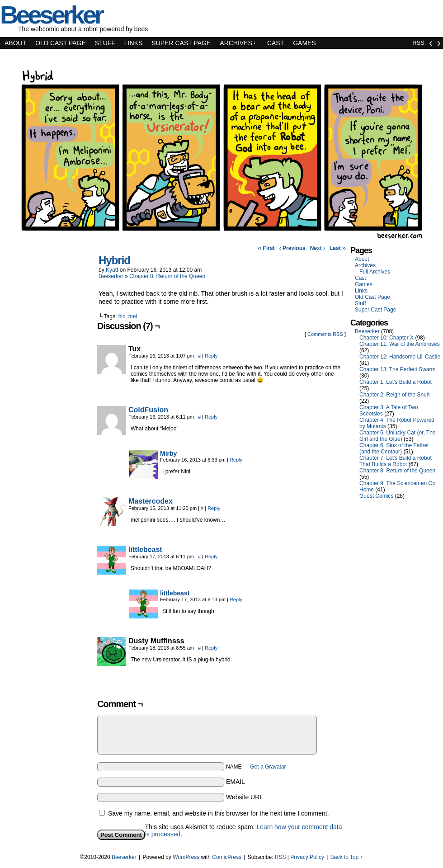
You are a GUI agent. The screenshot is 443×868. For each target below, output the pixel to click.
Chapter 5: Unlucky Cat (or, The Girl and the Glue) (398, 436)
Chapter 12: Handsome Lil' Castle (400, 357)
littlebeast (145, 550)
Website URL (245, 797)
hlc (122, 316)
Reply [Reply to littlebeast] (211, 557)
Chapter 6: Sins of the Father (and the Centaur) (394, 448)
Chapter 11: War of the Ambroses (400, 344)
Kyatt (112, 270)
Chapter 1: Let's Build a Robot (396, 382)
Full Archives (375, 272)
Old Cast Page (61, 43)
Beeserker (111, 276)
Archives (238, 43)
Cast (276, 43)
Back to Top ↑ (347, 857)
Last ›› (338, 248)
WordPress (186, 857)
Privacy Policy (307, 857)
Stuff (105, 43)
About (15, 43)
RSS (418, 43)
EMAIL (236, 782)
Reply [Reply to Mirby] (236, 460)
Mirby (168, 453)
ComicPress (227, 857)
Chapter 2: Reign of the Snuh (394, 395)
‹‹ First (266, 248)
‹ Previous (292, 248)
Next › (318, 248)
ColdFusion (148, 410)
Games (304, 43)
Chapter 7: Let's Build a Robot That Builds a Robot (396, 461)
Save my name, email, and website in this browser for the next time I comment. (219, 813)
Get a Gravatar (268, 767)
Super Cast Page (181, 43)
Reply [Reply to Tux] (211, 356)
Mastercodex (151, 501)
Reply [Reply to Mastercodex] (214, 508)
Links (133, 43)
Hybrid (114, 260)
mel (133, 316)
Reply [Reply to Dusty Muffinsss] (211, 648)
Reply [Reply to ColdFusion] (211, 417)
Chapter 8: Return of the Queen (167, 276)
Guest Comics (376, 496)
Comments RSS (325, 334)
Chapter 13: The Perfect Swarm (398, 369)
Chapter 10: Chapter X (386, 338)
